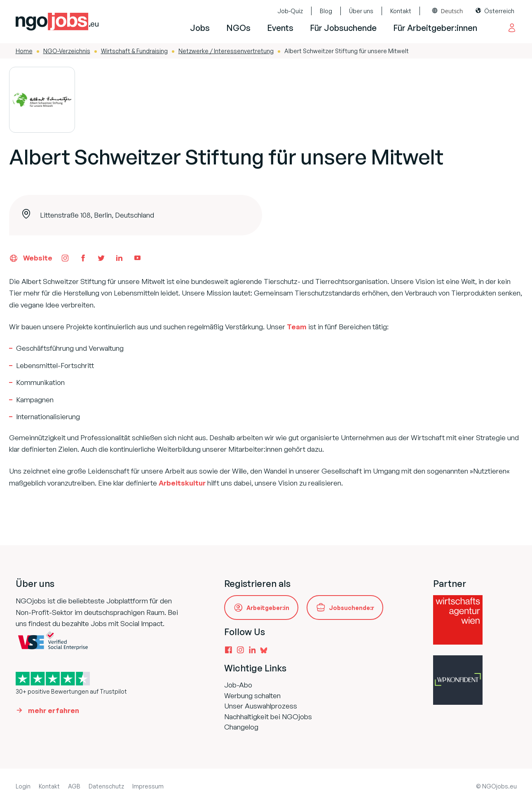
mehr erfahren (54, 710)
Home (24, 51)
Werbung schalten (252, 696)
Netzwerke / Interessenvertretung (226, 51)
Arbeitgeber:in (268, 608)
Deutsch (452, 11)
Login (23, 786)
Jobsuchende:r (352, 608)
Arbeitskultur (182, 483)
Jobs (200, 28)
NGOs (238, 28)
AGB (74, 786)
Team (297, 327)
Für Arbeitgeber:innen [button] (435, 28)
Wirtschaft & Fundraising (134, 51)
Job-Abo (238, 685)
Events (280, 28)
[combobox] (448, 11)
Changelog (241, 727)
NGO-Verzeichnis (67, 51)
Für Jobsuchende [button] (343, 28)
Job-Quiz (290, 11)
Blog (326, 11)
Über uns (361, 11)
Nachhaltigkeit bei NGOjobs (268, 717)
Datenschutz (106, 786)
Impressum (148, 786)
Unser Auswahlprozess (261, 706)
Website (31, 258)
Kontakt (401, 11)
